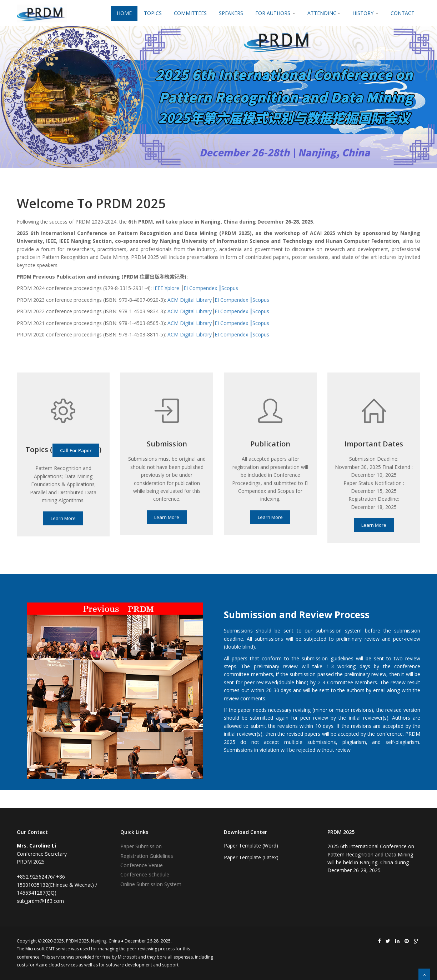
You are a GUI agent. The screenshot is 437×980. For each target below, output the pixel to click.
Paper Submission (141, 846)
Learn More (63, 518)
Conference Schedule (145, 874)
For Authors (275, 13)
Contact (403, 13)
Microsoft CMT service (48, 949)
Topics (153, 13)
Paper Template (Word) (251, 846)
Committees (190, 13)
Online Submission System (151, 884)
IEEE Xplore (166, 288)
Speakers (231, 13)
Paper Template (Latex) (251, 857)
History (365, 13)
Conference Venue (142, 865)
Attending (324, 13)
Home (124, 13)
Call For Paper (76, 450)
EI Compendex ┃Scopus (211, 288)
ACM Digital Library (190, 300)
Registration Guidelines (147, 856)
